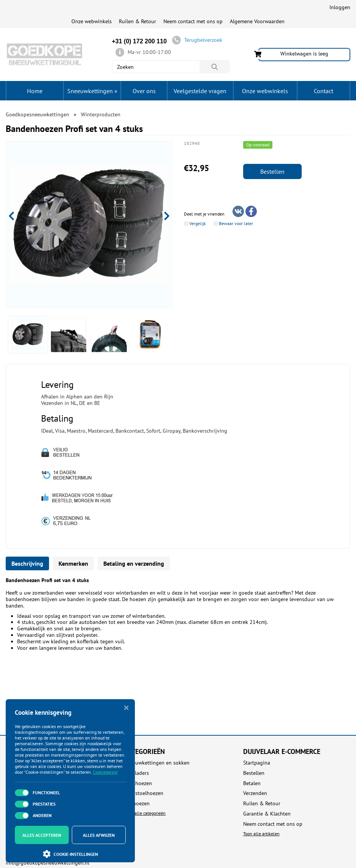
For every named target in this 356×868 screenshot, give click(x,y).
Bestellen (272, 171)
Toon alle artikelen (261, 834)
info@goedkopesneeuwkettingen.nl (47, 863)
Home (35, 91)
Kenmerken (73, 563)
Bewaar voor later (236, 224)
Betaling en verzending (134, 563)
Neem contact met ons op (193, 21)
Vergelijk (198, 224)
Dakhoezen (137, 804)
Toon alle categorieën (145, 813)
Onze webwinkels (92, 21)
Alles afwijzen (99, 835)
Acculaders (137, 773)
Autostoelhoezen (144, 793)
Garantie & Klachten (267, 814)
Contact (324, 91)
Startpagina (257, 763)
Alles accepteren (42, 835)
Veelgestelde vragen (200, 91)
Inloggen (340, 7)
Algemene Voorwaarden (257, 21)
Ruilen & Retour (138, 21)
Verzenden (255, 793)
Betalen (252, 783)
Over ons (144, 91)
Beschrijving (27, 563)
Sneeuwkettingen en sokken (157, 763)
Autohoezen (138, 783)
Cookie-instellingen (70, 854)
